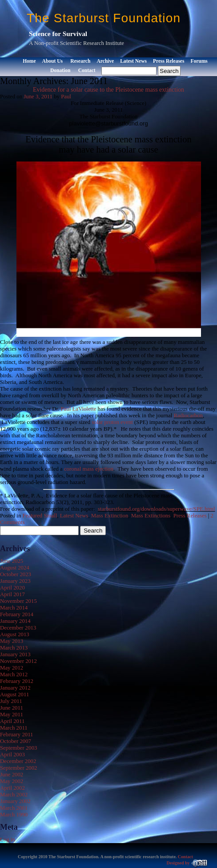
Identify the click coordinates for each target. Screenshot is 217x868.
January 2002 (15, 801)
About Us (52, 61)
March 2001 (14, 808)
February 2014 (17, 614)
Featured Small (40, 516)
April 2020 (12, 588)
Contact (87, 70)
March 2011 (14, 728)
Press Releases (169, 61)
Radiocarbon (188, 416)
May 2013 (12, 641)
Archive (105, 61)
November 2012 (18, 661)
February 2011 (17, 735)
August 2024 (15, 568)
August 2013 (15, 634)
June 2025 (12, 561)
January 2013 (15, 654)
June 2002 (12, 775)
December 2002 (18, 761)
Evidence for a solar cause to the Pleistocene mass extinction (108, 90)
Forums (199, 61)
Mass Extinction (110, 516)
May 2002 (12, 781)
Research (80, 61)
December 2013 (18, 628)
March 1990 (14, 815)
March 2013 (14, 648)
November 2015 (18, 601)
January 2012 (15, 688)
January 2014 (15, 621)
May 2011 (12, 715)
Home (29, 61)
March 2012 (14, 674)
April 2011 (12, 721)
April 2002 (12, 788)
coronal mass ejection (89, 469)
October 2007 (16, 741)
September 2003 (19, 748)
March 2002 (14, 795)
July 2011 (11, 701)
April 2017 (12, 594)
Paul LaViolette (78, 409)
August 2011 (14, 694)
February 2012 (17, 681)
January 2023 (15, 581)
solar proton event (112, 422)
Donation (60, 70)
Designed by (187, 863)
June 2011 (12, 708)
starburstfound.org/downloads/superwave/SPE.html (157, 509)
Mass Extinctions (151, 516)
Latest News (133, 61)
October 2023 (16, 574)
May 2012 (12, 668)
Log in (8, 840)
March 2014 (14, 608)
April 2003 (12, 755)
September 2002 (19, 768)
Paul (66, 97)
